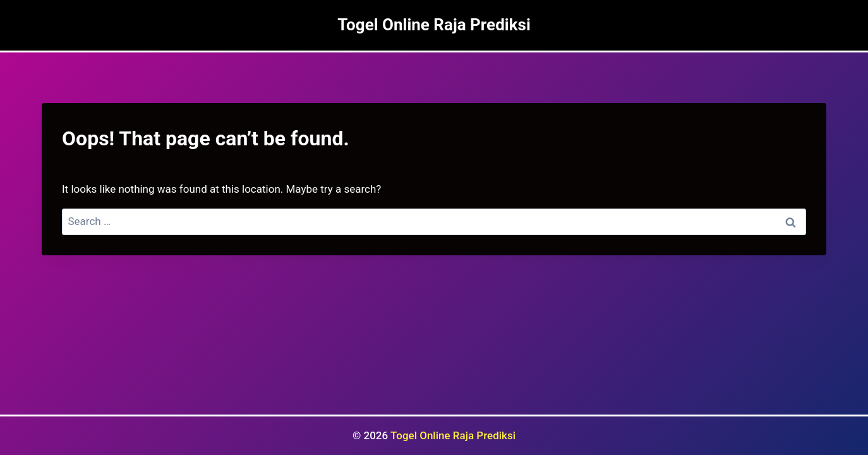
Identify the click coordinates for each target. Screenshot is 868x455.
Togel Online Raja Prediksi (453, 435)
